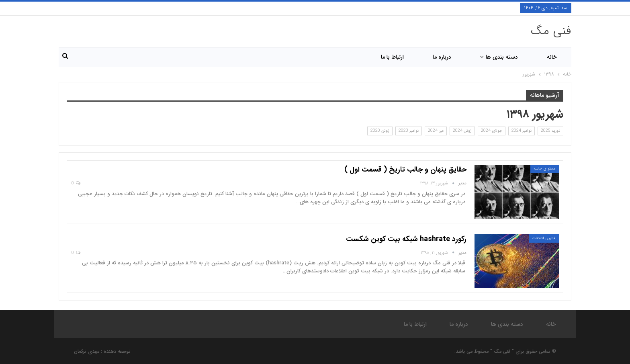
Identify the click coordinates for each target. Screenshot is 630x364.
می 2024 (436, 131)
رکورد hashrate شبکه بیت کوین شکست (406, 239)
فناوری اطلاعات (544, 238)
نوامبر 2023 (409, 131)
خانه (552, 57)
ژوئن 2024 (462, 131)
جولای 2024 (492, 131)
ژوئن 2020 (380, 131)
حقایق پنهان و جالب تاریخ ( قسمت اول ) (405, 170)
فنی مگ (551, 31)
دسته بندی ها (502, 57)
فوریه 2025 (550, 131)
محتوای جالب (545, 169)
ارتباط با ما (392, 57)
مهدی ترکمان (87, 351)
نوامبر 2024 (522, 131)
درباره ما (442, 57)
